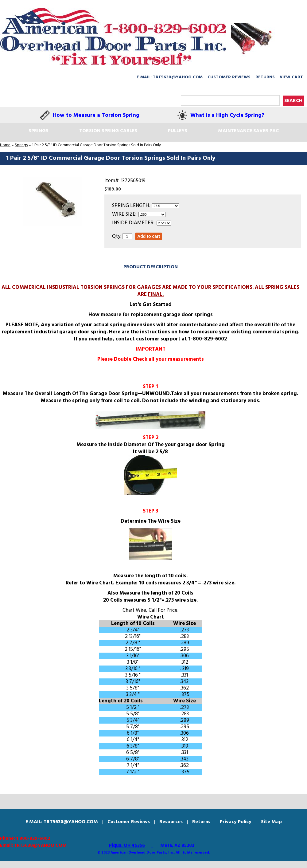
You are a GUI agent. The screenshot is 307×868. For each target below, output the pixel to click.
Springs (21, 145)
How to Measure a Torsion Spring (96, 115)
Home (5, 145)
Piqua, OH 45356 (127, 846)
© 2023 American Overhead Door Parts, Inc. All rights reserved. (154, 853)
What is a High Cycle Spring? (227, 115)
